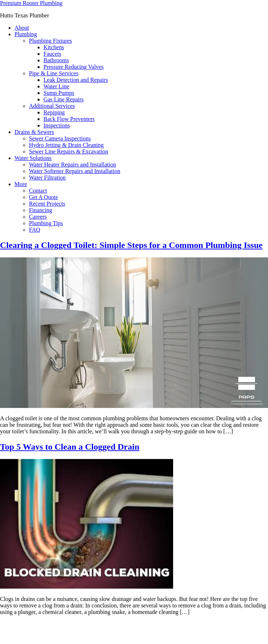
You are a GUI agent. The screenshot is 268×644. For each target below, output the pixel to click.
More (21, 184)
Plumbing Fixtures (51, 41)
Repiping (54, 112)
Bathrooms (56, 60)
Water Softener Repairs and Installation (75, 171)
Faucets (52, 54)
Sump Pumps (59, 93)
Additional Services (52, 106)
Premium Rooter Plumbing (31, 3)
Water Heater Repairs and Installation (72, 165)
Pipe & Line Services (54, 73)
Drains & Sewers (34, 132)
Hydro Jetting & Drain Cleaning (66, 145)
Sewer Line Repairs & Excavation (69, 151)
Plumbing (26, 34)
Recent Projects (47, 204)
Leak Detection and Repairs (76, 80)
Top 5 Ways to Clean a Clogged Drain (70, 447)
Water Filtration (47, 178)
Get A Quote (43, 197)
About (22, 28)
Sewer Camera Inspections (60, 138)
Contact (38, 191)
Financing (41, 210)
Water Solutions (33, 158)
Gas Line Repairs (64, 99)
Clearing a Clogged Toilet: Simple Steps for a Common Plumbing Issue (131, 245)
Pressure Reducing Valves (74, 67)
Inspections (57, 125)
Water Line (56, 86)
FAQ (35, 230)
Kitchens (54, 47)
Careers (38, 217)
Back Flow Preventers (69, 119)
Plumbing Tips (46, 223)
